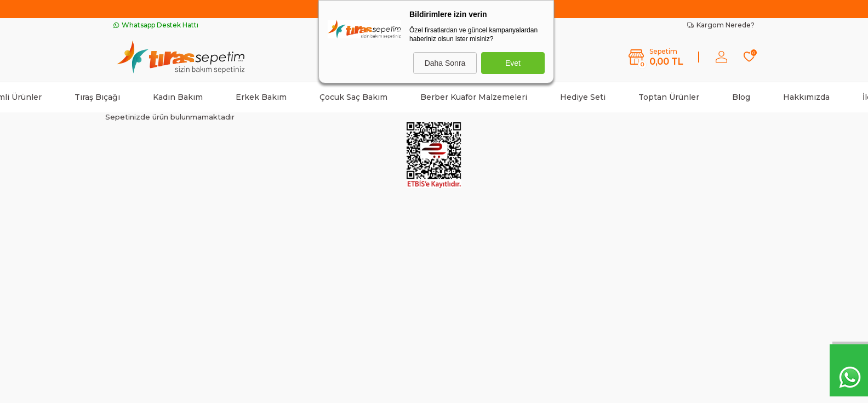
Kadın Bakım (178, 97)
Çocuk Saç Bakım (353, 97)
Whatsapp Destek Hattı (156, 25)
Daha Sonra (445, 63)
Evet (513, 63)
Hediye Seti (583, 97)
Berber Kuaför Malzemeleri (474, 97)
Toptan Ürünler (669, 97)
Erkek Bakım (261, 97)
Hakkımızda (806, 97)
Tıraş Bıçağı (97, 97)
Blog (741, 97)
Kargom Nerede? (721, 25)
